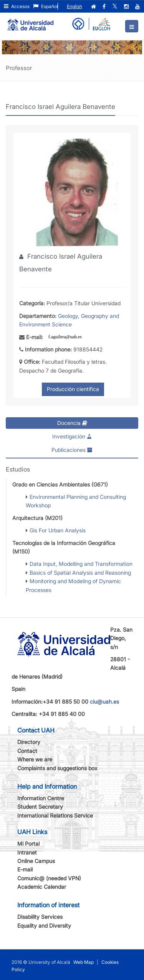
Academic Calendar (42, 887)
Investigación (72, 436)
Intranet (27, 852)
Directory (29, 742)
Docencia (72, 423)
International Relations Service (55, 815)
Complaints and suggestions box (57, 768)
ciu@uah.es (104, 702)
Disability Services (40, 917)
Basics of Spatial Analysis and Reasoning (80, 573)
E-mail (25, 869)
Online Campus (36, 861)
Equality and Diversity (44, 926)
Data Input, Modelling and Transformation (81, 564)
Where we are (35, 759)
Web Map (84, 962)
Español (46, 6)
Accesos (17, 6)
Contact (27, 751)
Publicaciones (72, 450)
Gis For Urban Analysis (58, 530)
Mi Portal (28, 844)
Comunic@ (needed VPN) (49, 878)
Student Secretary (40, 807)
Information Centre (41, 798)
